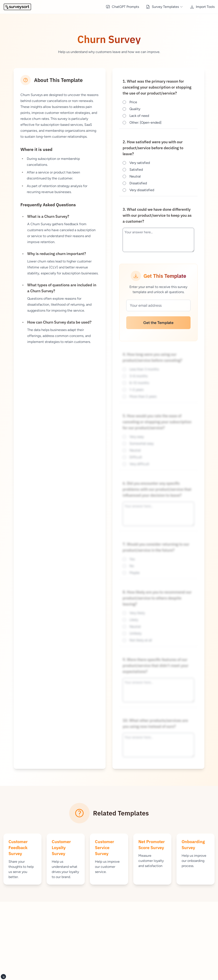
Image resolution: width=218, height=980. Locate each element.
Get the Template (158, 323)
